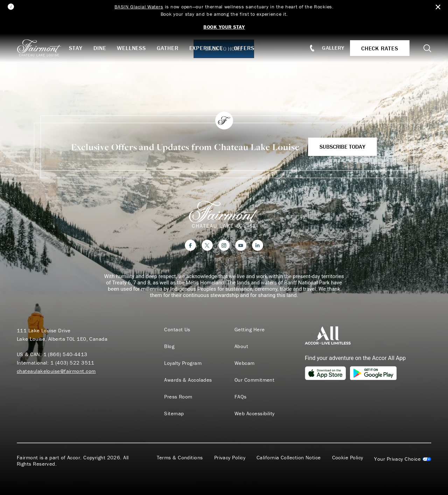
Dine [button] (100, 48)
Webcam (245, 363)
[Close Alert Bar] (438, 7)
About (241, 346)
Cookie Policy (348, 458)
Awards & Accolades (188, 380)
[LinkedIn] (258, 245)
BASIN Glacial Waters (139, 7)
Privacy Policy (230, 458)
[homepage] (43, 48)
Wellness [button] (131, 48)
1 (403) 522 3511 (72, 363)
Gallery (333, 48)
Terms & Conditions (180, 458)
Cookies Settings (403, 459)
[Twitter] (207, 245)
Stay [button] (76, 48)
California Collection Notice (289, 458)
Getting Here (250, 330)
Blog (169, 346)
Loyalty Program (183, 363)
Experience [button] (206, 48)
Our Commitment (254, 380)
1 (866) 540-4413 (65, 354)
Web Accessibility (255, 413)
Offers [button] (244, 48)
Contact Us (177, 330)
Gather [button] (168, 48)
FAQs (241, 397)
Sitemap (174, 413)
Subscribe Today (342, 147)
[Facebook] (190, 245)
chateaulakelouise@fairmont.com (56, 371)
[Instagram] (224, 245)
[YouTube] (241, 245)
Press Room (178, 397)
